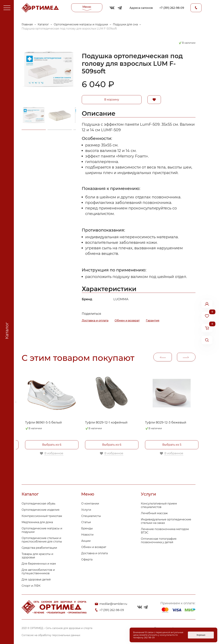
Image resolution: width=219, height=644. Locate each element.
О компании (90, 504)
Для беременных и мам (39, 564)
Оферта (87, 559)
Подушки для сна (125, 24)
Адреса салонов (141, 8)
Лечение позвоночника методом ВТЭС (165, 531)
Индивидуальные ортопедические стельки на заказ (166, 521)
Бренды (87, 528)
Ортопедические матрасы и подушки (81, 24)
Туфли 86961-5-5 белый (43, 422)
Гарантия (153, 321)
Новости (87, 535)
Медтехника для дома (37, 522)
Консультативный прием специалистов (159, 505)
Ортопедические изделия (41, 510)
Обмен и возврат (127, 321)
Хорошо (201, 635)
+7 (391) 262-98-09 (172, 8)
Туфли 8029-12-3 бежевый (166, 422)
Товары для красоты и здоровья (37, 556)
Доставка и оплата (95, 321)
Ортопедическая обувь (38, 504)
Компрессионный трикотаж (42, 516)
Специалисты (91, 516)
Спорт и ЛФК (31, 586)
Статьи (86, 522)
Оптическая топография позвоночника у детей (159, 540)
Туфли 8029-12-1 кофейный (106, 422)
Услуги (86, 510)
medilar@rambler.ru (113, 604)
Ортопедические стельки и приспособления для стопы (42, 540)
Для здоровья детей (36, 580)
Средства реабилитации (39, 548)
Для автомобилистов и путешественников (38, 572)
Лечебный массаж (154, 513)
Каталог (43, 24)
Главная (27, 24)
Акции (86, 541)
